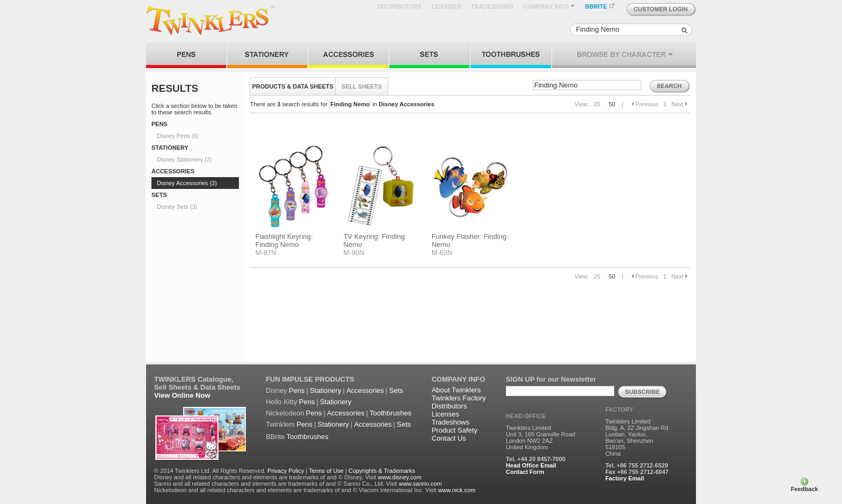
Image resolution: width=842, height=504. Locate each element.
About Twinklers (456, 390)
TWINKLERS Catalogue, (194, 379)
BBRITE (600, 6)
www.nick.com (457, 490)
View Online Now (182, 395)
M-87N (266, 253)
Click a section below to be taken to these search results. (194, 109)
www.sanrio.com (420, 484)
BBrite (275, 437)
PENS (159, 124)
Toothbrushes (390, 413)
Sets (396, 390)
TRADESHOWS (492, 6)
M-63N (442, 253)
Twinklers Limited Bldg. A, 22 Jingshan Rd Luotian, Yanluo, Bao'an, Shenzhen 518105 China (637, 437)
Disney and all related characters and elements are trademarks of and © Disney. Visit (265, 477)
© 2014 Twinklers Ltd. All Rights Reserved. (210, 471)
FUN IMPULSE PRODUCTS (310, 379)
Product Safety (455, 430)
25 (597, 104)
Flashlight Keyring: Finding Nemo (284, 240)
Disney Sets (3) (177, 207)
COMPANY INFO (550, 6)
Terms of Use (326, 471)
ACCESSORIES (173, 171)
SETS (159, 195)
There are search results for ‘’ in (342, 104)
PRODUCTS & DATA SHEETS (293, 86)
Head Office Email (531, 465)
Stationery (326, 390)
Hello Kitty (282, 402)
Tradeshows (451, 422)
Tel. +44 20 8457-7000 (536, 459)
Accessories (365, 390)
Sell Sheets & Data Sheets (197, 387)
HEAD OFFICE (526, 416)
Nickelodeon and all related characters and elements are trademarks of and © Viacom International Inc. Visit (295, 490)
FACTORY (619, 410)
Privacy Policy (286, 471)
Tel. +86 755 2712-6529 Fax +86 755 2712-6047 (637, 469)
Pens (297, 390)
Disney (277, 390)
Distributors (449, 406)
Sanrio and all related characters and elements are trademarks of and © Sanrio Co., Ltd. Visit (275, 484)
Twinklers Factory (459, 398)
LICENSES (446, 6)
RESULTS (175, 88)
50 (612, 104)
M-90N (354, 253)
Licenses (445, 414)
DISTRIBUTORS (400, 6)
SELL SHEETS (362, 86)
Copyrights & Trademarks (382, 471)
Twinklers (280, 424)
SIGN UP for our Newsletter (551, 379)
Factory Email (625, 478)
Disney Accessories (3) (187, 183)
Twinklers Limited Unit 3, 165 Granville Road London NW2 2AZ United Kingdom (540, 437)
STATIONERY (170, 148)
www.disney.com (400, 477)
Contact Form (525, 472)
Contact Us (449, 438)
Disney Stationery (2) (184, 159)
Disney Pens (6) (178, 136)
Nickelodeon (285, 413)
